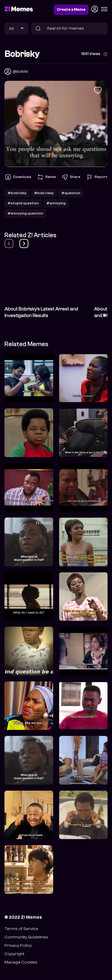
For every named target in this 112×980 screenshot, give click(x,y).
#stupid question (23, 203)
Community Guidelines (26, 937)
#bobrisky (17, 193)
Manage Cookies (21, 962)
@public (20, 71)
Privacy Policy (18, 945)
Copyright (14, 954)
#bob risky (44, 193)
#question (71, 193)
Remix (46, 177)
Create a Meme (71, 10)
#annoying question (25, 213)
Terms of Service (21, 929)
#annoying (56, 203)
